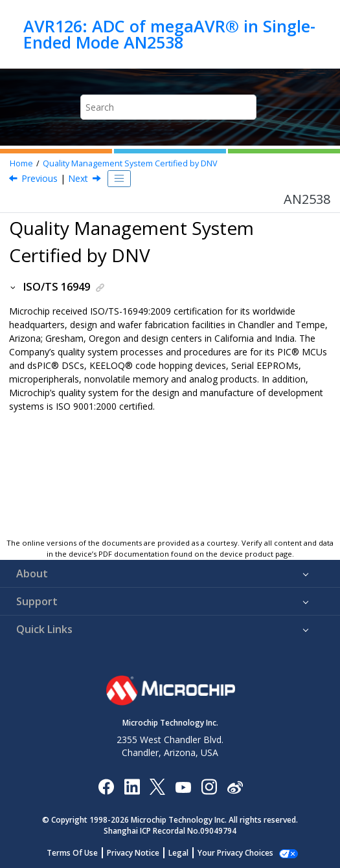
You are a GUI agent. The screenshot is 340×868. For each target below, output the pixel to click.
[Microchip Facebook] (106, 786)
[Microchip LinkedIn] (132, 786)
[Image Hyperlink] (183, 787)
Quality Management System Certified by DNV (130, 163)
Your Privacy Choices (235, 853)
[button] (14, 287)
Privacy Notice (133, 853)
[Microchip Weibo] (235, 787)
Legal (178, 853)
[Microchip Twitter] (157, 786)
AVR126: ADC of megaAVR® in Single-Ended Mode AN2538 (169, 34)
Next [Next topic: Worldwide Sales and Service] (78, 178)
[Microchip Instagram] (209, 786)
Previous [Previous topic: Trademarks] (40, 178)
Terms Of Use (72, 853)
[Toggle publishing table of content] (119, 179)
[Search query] (168, 107)
